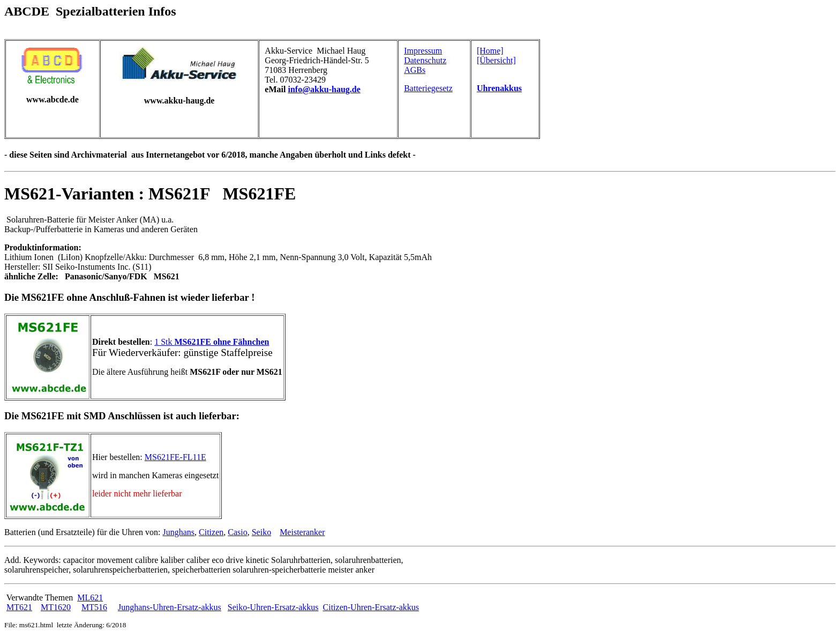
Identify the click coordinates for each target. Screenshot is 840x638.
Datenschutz (425, 60)
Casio (237, 532)
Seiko (261, 532)
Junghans (178, 532)
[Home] (490, 51)
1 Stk (212, 342)
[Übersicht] (496, 60)
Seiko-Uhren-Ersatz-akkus (273, 607)
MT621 (19, 607)
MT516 (94, 607)
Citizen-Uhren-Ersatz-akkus (371, 607)
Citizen (211, 532)
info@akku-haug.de (324, 89)
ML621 (90, 598)
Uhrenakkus (499, 88)
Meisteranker (302, 532)
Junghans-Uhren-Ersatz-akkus (170, 607)
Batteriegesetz (428, 88)
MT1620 (56, 607)
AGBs (415, 70)
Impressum (423, 51)
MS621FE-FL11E (175, 457)
